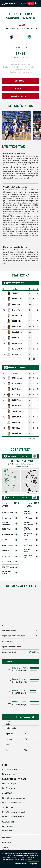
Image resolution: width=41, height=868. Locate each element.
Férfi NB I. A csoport (9, 784)
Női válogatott (7, 831)
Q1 (10, 461)
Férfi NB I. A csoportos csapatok (14, 798)
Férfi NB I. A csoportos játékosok (14, 812)
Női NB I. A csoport (9, 788)
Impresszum (6, 838)
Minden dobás (14, 464)
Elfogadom (33, 864)
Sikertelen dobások (22, 466)
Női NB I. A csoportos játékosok (13, 817)
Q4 (30, 461)
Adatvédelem (7, 843)
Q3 (23, 461)
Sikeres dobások (29, 464)
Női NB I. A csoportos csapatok (13, 802)
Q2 (17, 461)
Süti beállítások (21, 864)
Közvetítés (21, 89)
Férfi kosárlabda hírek (10, 770)
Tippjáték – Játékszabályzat (7, 849)
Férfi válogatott (7, 826)
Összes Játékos (6, 505)
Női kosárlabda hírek (9, 774)
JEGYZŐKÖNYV (20, 81)
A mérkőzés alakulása (20, 96)
